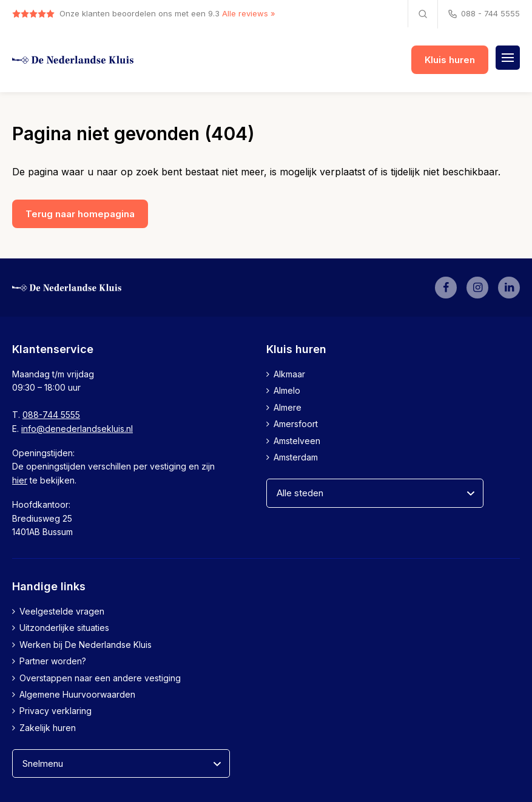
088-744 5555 (51, 415)
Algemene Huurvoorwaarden (77, 694)
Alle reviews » (249, 13)
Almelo (287, 390)
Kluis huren (450, 60)
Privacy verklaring (56, 711)
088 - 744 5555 (483, 14)
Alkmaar (289, 374)
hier (20, 480)
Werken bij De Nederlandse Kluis (86, 645)
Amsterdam (296, 457)
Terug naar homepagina (80, 214)
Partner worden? (53, 661)
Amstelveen (297, 441)
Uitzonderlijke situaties (64, 628)
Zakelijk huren (48, 728)
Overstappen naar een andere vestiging (100, 678)
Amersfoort (296, 424)
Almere (288, 407)
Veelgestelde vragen (62, 611)
